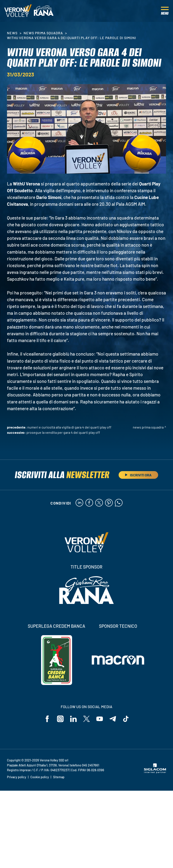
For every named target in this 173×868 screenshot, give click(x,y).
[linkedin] (79, 503)
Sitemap (59, 777)
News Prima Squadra (43, 33)
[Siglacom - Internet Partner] (155, 772)
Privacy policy (17, 777)
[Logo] (18, 11)
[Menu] (165, 11)
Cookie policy (40, 777)
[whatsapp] (119, 503)
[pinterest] (109, 503)
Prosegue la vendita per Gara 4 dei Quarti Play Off (63, 432)
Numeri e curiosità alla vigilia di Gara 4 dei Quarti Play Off (69, 427)
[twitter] (99, 503)
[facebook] (89, 503)
